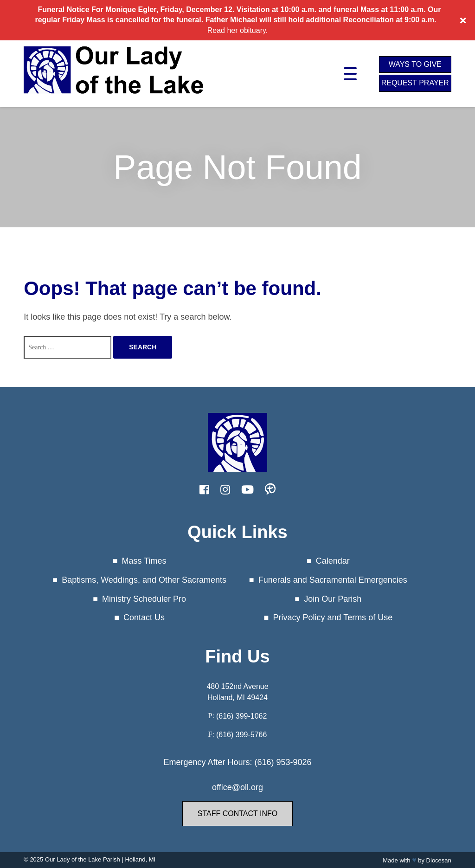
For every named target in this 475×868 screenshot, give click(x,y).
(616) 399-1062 (241, 716)
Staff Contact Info (237, 813)
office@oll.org (237, 787)
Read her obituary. (237, 30)
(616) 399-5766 (241, 735)
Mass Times (144, 561)
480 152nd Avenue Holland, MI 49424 (237, 692)
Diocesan (439, 860)
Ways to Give (415, 64)
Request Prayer (415, 83)
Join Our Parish (333, 599)
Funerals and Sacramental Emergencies (333, 580)
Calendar (333, 561)
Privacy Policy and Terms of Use (333, 617)
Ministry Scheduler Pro (144, 599)
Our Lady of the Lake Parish (83, 859)
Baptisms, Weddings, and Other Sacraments (144, 580)
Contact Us (144, 617)
